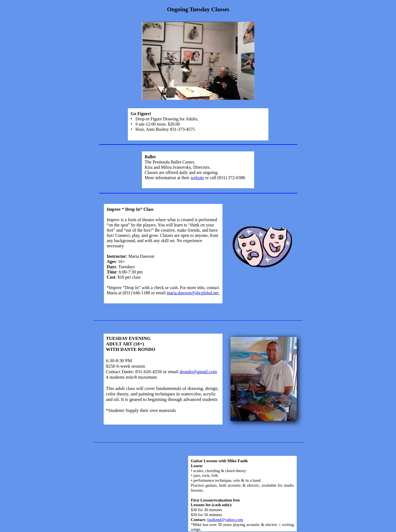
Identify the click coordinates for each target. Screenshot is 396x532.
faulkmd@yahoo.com (225, 520)
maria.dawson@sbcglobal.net (193, 293)
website (197, 178)
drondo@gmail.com (198, 372)
